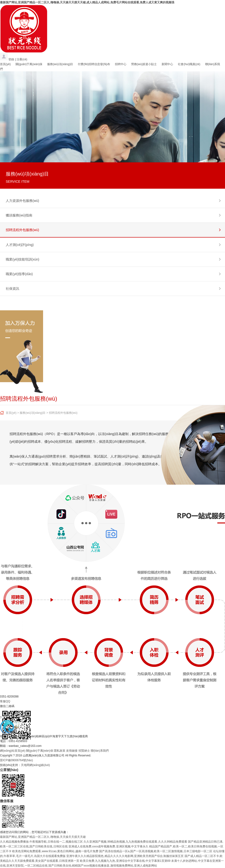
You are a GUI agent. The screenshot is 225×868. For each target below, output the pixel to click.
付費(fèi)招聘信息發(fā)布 (94, 64)
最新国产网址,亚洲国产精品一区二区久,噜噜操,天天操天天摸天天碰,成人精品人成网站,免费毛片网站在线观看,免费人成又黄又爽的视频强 (87, 2)
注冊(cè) (22, 59)
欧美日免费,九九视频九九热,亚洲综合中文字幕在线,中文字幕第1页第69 (125, 861)
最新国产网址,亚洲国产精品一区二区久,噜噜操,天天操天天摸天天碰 (43, 837)
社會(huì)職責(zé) (189, 64)
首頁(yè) (5, 64)
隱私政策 (60, 751)
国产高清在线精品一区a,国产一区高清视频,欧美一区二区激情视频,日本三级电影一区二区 (156, 851)
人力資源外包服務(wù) (22, 201)
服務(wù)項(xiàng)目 (60, 64)
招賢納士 (84, 751)
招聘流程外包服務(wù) (22, 230)
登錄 (11, 59)
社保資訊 (12, 289)
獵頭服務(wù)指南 (19, 215)
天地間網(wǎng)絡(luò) (35, 765)
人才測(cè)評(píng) (20, 245)
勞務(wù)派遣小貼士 (144, 64)
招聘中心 (121, 64)
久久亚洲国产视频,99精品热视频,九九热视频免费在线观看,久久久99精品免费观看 (135, 842)
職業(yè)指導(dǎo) (19, 274)
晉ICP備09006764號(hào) (16, 760)
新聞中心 (167, 64)
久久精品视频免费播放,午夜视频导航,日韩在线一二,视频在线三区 (41, 842)
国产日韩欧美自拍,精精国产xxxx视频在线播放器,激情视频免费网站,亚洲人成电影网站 (103, 866)
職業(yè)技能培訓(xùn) (22, 259)
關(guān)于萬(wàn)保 (29, 64)
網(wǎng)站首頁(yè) (13, 751)
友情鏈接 (72, 751)
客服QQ (5, 701)
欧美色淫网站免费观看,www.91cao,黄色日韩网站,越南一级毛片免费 (55, 851)
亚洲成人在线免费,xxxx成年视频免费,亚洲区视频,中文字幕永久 (108, 846)
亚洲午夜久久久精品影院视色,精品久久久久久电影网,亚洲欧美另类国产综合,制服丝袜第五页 (125, 856)
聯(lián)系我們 (100, 751)
